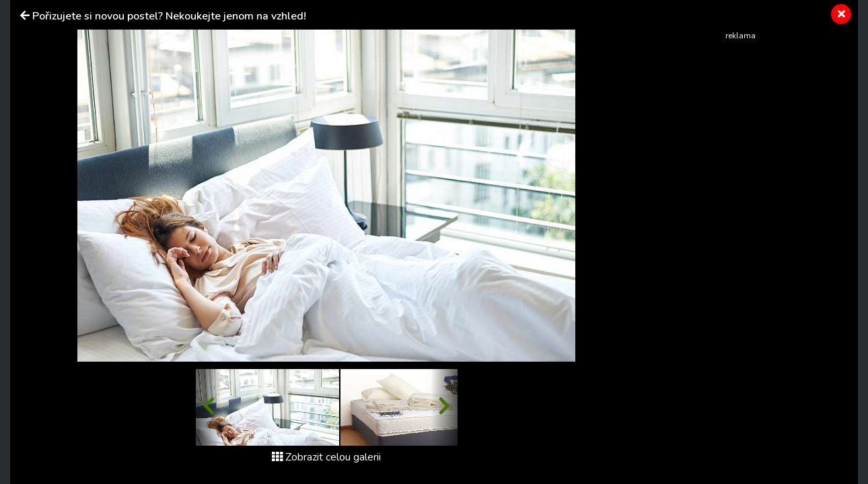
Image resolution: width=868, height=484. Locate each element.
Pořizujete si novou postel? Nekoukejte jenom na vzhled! (169, 16)
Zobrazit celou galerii (326, 457)
